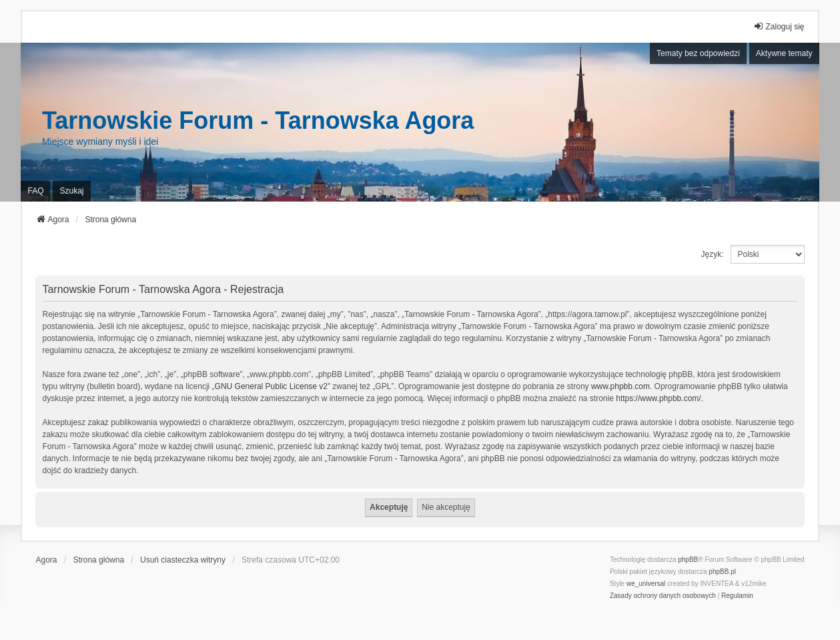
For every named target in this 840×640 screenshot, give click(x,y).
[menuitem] (663, 596)
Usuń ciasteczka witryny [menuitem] (183, 560)
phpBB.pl (722, 572)
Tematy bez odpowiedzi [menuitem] (698, 53)
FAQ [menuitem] (35, 191)
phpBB (688, 560)
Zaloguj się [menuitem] (779, 26)
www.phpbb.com (620, 386)
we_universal (646, 584)
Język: (713, 254)
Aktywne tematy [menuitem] (784, 53)
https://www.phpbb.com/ (658, 398)
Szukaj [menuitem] (71, 191)
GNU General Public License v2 (271, 386)
